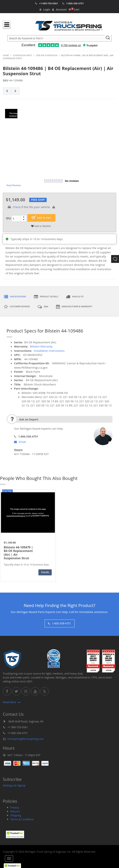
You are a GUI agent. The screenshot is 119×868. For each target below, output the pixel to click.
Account (59, 9)
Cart (74, 9)
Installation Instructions (49, 351)
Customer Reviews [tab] (17, 307)
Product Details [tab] (46, 297)
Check (17, 207)
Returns (15, 811)
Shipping (16, 815)
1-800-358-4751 (75, 3)
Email (20, 442)
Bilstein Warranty (41, 346)
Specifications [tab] (15, 297)
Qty (8, 218)
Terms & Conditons (22, 819)
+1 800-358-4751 (18, 733)
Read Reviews (14, 185)
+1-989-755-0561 (49, 3)
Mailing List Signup (14, 785)
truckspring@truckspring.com (25, 739)
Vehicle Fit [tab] (75, 297)
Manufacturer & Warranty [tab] (74, 307)
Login (45, 9)
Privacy (15, 807)
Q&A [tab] (43, 307)
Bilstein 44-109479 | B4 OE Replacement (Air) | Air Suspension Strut (18, 553)
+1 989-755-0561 (18, 727)
